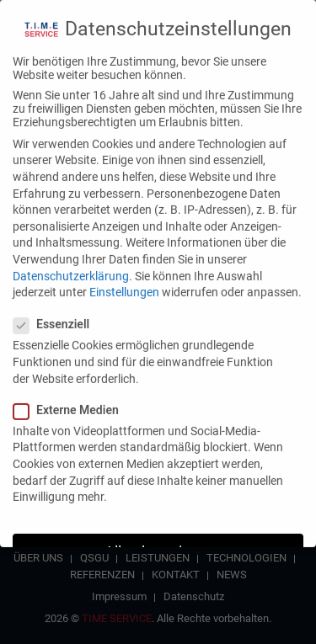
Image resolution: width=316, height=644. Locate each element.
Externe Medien (71, 401)
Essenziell (56, 316)
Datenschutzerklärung (71, 267)
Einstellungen (124, 283)
